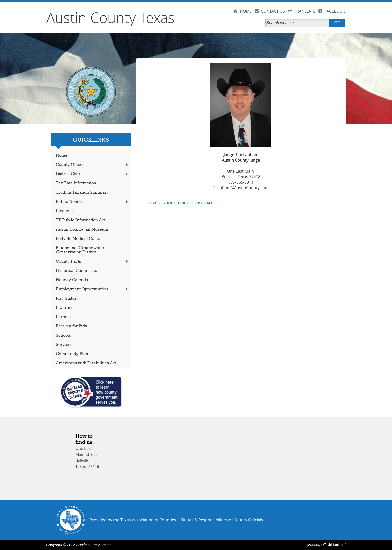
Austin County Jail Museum (82, 230)
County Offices (92, 165)
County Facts (92, 262)
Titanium (332, 545)
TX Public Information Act (81, 220)
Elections (65, 211)
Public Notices (92, 202)
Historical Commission (78, 271)
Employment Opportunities (92, 289)
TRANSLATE (305, 11)
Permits (63, 317)
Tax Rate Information (76, 183)
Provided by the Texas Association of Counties (133, 520)
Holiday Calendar (73, 280)
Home (62, 156)
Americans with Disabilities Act (86, 363)
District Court (92, 174)
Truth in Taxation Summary (82, 193)
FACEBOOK (335, 11)
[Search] (298, 23)
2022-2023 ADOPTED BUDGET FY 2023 (178, 203)
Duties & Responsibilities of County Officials (222, 520)
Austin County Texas (111, 17)
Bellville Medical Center (79, 239)
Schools (63, 335)
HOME (246, 11)
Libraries (65, 308)
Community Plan (72, 354)
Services (64, 345)
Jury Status (66, 298)
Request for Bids (71, 326)
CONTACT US (273, 11)
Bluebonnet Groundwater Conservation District (80, 250)
